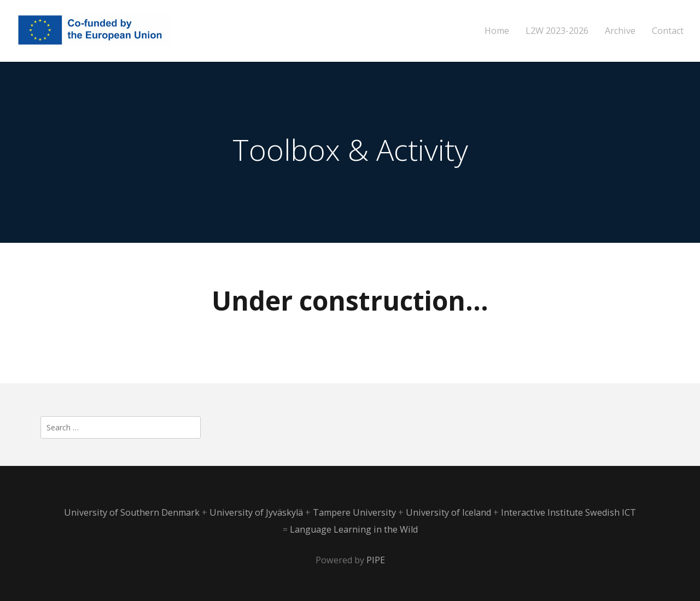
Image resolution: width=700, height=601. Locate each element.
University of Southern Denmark (133, 512)
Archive (620, 31)
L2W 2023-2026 (557, 31)
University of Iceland (450, 512)
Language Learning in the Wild (354, 529)
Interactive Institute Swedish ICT (568, 512)
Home (497, 31)
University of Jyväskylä (257, 512)
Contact (668, 31)
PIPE (376, 560)
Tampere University (355, 512)
